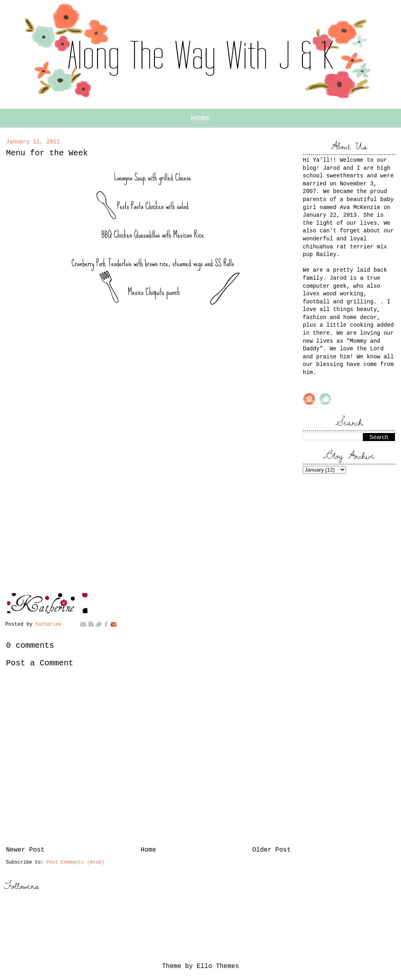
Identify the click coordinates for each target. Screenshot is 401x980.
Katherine (50, 624)
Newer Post (25, 850)
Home (200, 118)
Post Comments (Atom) (75, 862)
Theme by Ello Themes (200, 966)
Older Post (271, 850)
